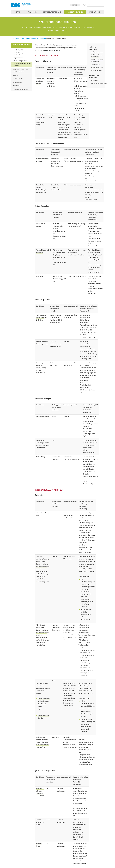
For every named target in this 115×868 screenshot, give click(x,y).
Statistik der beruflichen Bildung (40, 81)
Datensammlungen (97, 70)
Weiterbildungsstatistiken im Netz (23, 65)
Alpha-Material (18, 82)
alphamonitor (19, 58)
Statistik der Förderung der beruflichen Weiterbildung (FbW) (40, 120)
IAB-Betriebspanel (42, 342)
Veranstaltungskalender (21, 89)
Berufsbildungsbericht (43, 417)
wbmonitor (39, 276)
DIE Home (16, 38)
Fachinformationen (75, 12)
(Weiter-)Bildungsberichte (99, 83)
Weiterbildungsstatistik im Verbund (23, 54)
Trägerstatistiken (96, 64)
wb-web (15, 75)
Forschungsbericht (42, 344)
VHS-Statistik (19, 50)
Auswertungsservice (21, 61)
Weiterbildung (40, 457)
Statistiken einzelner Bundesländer (97, 56)
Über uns (18, 12)
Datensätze (94, 80)
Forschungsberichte (97, 67)
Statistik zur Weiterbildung (39, 38)
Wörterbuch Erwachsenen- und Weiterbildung (21, 71)
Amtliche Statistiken (97, 52)
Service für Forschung (52, 12)
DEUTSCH (75, 5)
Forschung (32, 12)
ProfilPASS (16, 86)
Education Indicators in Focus (40, 822)
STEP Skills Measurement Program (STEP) (42, 745)
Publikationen (95, 12)
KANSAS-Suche (18, 79)
